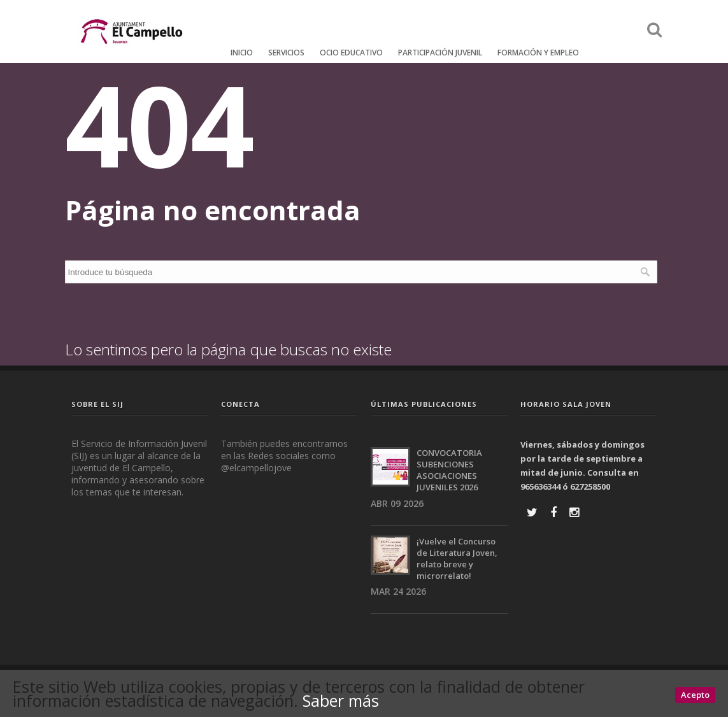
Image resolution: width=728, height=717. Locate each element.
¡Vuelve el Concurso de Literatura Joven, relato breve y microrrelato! (457, 559)
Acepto (695, 695)
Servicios (286, 53)
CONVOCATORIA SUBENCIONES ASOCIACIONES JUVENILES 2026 (449, 470)
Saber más (341, 700)
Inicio (242, 53)
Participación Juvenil (440, 53)
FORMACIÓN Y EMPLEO (538, 53)
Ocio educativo (351, 53)
